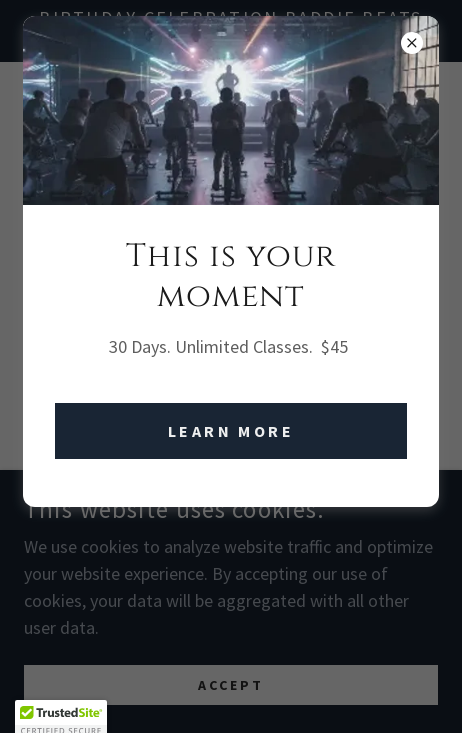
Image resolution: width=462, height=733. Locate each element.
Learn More (231, 431)
